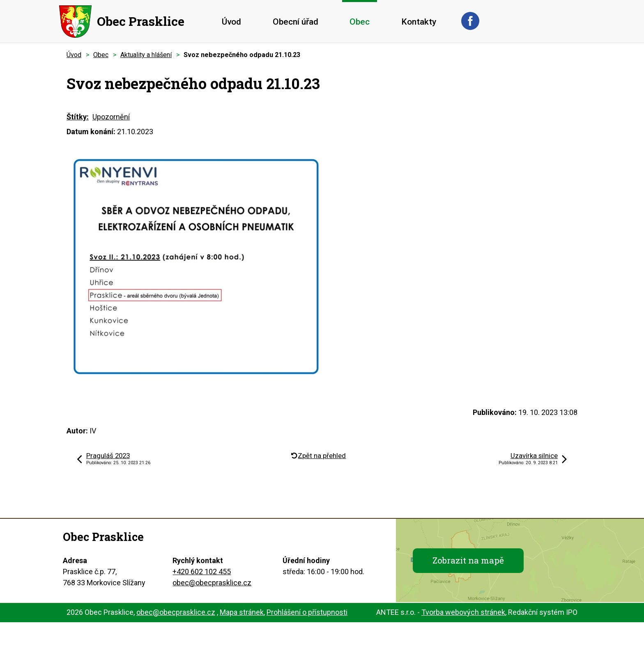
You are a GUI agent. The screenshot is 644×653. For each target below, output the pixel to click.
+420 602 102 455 (202, 572)
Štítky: (78, 117)
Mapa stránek (242, 612)
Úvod (231, 22)
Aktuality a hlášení (146, 55)
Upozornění (111, 117)
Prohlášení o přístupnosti (307, 612)
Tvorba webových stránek (463, 612)
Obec (360, 22)
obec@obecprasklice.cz (212, 583)
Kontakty (419, 22)
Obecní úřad (296, 22)
